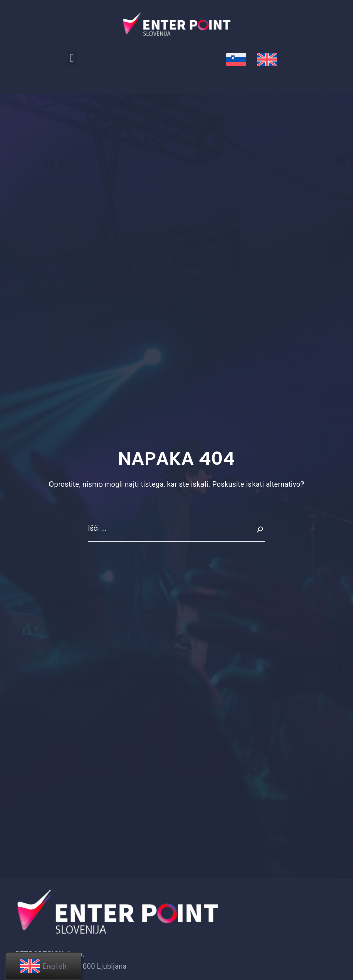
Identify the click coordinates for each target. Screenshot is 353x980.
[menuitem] (236, 60)
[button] (72, 58)
